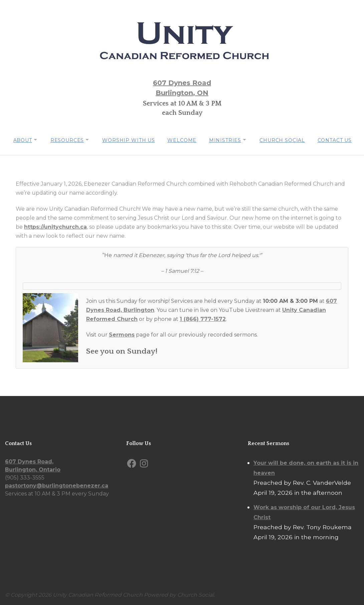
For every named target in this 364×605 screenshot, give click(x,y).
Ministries (226, 140)
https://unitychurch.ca (55, 226)
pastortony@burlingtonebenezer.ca (57, 485)
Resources (65, 140)
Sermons (122, 334)
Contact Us (338, 140)
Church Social (285, 140)
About (18, 140)
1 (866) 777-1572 (203, 318)
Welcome (182, 140)
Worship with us (128, 140)
